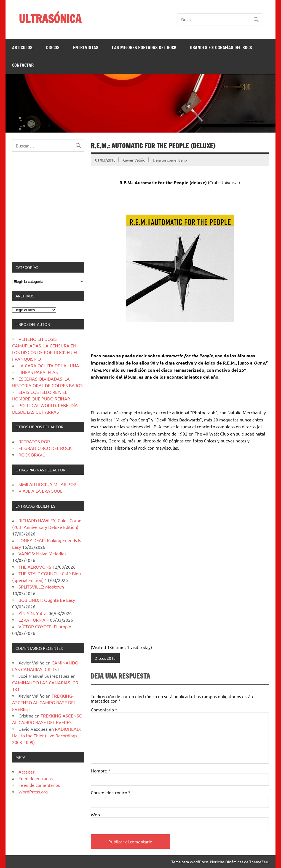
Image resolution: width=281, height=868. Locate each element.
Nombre (101, 771)
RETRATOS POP (34, 441)
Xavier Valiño (134, 160)
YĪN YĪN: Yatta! (33, 613)
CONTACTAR (23, 65)
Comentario (104, 709)
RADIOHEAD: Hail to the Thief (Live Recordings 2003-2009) (46, 735)
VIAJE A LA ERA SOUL (40, 491)
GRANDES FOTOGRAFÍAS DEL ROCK (221, 48)
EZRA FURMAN (34, 620)
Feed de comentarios (39, 785)
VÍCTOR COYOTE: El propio (45, 626)
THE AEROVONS (35, 567)
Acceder (26, 772)
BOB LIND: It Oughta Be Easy (47, 600)
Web (95, 814)
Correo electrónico (111, 792)
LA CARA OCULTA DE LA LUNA (49, 365)
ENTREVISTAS (86, 48)
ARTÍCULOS (22, 48)
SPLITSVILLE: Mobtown (41, 587)
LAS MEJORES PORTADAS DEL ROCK (144, 48)
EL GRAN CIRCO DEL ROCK (45, 448)
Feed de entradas (36, 778)
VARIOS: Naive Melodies (42, 553)
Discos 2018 (105, 658)
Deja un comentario (170, 160)
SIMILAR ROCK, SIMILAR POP (47, 484)
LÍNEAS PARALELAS (38, 372)
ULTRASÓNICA (50, 19)
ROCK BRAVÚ (32, 455)
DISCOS (53, 48)
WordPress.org (33, 792)
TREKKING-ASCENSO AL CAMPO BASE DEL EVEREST (44, 702)
